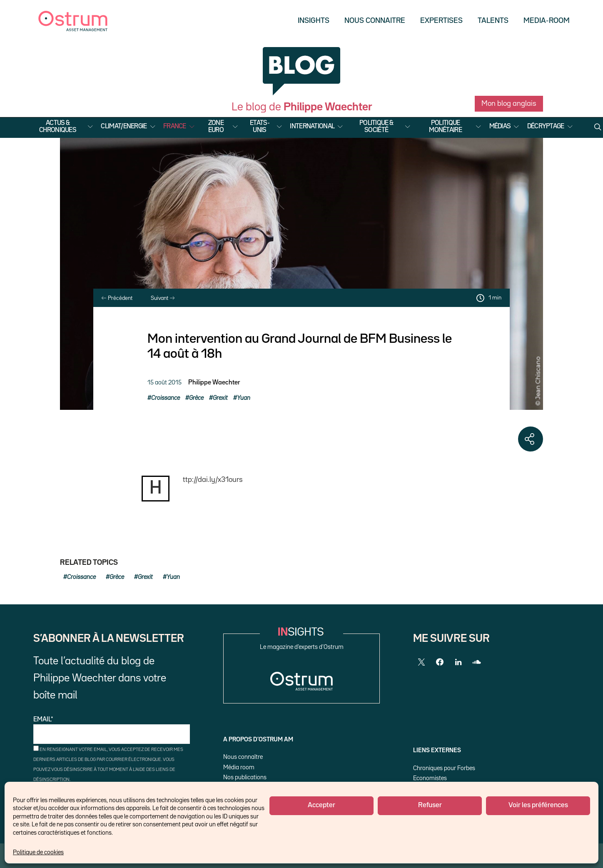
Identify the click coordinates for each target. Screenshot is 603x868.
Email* (112, 730)
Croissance (166, 398)
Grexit (220, 398)
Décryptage (546, 127)
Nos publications (245, 777)
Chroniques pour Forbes (444, 768)
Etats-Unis (260, 127)
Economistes (430, 778)
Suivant (163, 298)
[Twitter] (421, 662)
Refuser (430, 805)
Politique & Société (376, 127)
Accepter (321, 805)
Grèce (196, 398)
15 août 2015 (164, 383)
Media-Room (547, 21)
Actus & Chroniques (58, 127)
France (175, 127)
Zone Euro (216, 127)
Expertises (441, 21)
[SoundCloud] (476, 662)
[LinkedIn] (458, 662)
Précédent (117, 298)
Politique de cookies (38, 852)
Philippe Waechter (214, 383)
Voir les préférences (538, 805)
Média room (239, 767)
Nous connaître (243, 757)
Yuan (244, 398)
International (312, 127)
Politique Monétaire (445, 127)
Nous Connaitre (375, 21)
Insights (314, 21)
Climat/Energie (124, 127)
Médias (500, 127)
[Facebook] (440, 662)
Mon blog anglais (509, 104)
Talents (493, 21)
